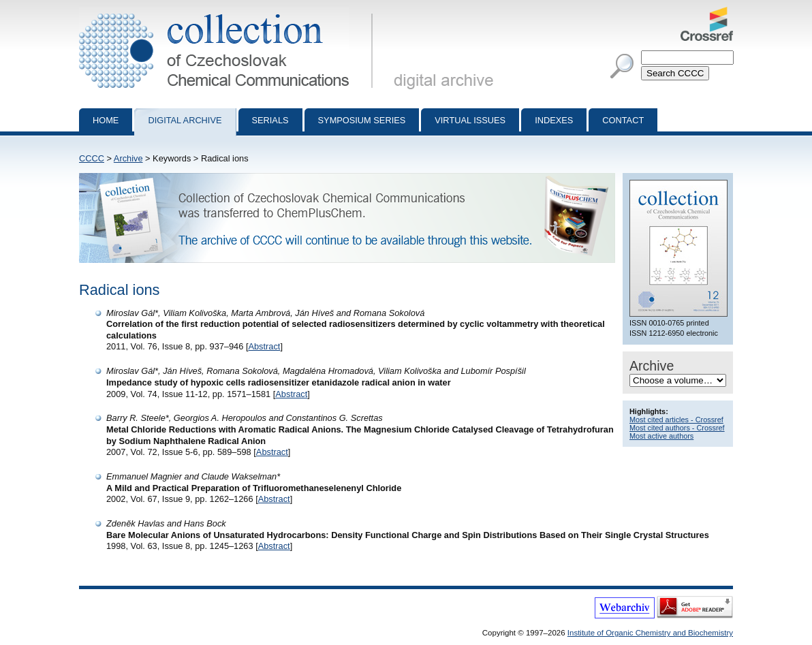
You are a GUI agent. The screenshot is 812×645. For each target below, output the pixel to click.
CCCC (92, 158)
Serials (270, 120)
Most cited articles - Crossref (676, 420)
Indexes (554, 120)
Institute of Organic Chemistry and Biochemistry (650, 633)
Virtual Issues (470, 120)
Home (106, 120)
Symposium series (362, 120)
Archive (128, 158)
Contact (623, 120)
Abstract (264, 346)
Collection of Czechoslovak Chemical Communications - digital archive (229, 12)
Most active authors (661, 436)
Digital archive (185, 120)
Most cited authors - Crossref (677, 428)
